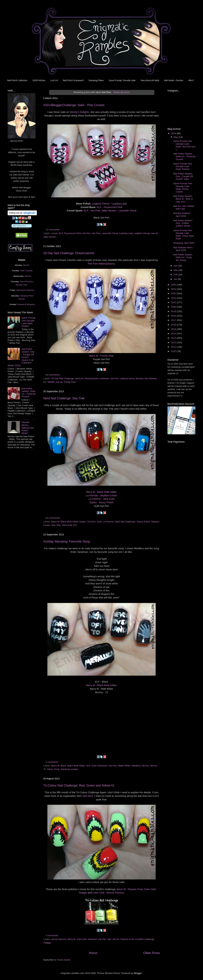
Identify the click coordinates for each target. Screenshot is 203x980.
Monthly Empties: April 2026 (182, 215)
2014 (174, 334)
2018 (174, 316)
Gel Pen (86, 233)
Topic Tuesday (26, 271)
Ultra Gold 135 (69, 525)
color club (82, 939)
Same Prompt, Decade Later (122, 81)
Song (57, 769)
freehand (104, 378)
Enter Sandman (99, 766)
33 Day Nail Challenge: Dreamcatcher (69, 253)
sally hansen (50, 237)
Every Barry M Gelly (150, 81)
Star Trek (56, 525)
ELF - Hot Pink (92, 211)
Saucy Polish (143, 522)
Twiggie (47, 943)
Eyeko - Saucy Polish (101, 502)
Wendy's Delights (79, 112)
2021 (174, 302)
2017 (174, 320)
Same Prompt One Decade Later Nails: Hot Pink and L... (184, 145)
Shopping (31, 304)
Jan (176, 279)
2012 (174, 342)
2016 (174, 325)
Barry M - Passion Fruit (130, 889)
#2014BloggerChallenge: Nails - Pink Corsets (74, 105)
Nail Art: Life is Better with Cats (184, 207)
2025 (174, 285)
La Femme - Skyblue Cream (101, 495)
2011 (174, 347)
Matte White (124, 766)
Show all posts (121, 92)
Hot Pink (96, 233)
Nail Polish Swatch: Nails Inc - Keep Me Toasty (183, 257)
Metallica (136, 766)
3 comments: (53, 762)
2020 (174, 307)
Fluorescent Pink (72, 233)
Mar (176, 270)
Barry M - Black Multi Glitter (102, 492)
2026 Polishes (39, 81)
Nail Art (26, 265)
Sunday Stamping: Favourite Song (66, 541)
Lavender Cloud (110, 233)
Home (93, 953)
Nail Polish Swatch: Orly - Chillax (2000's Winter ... (183, 223)
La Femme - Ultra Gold (102, 499)
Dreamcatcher (92, 378)
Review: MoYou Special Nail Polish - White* (27, 428)
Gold (99, 522)
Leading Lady (126, 233)
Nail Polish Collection (17, 81)
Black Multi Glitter (69, 522)
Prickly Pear (70, 382)
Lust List (54, 81)
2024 (174, 289)
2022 (174, 298)
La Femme (108, 522)
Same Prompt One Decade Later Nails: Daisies (29, 322)
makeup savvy (127, 378)
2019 (174, 311)
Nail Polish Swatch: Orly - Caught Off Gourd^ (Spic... (183, 176)
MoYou (145, 766)
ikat (109, 939)
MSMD (51, 382)
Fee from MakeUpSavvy (101, 264)
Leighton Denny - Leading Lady (109, 204)
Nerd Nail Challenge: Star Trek (64, 398)
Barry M (79, 378)
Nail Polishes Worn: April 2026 (183, 249)
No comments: (53, 375)
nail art (155, 233)
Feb (176, 275)
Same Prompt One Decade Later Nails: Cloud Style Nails (184, 235)
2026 (174, 133)
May (176, 137)
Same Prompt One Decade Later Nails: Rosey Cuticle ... (183, 188)
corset (54, 233)
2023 (174, 293)
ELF (61, 233)
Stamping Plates (96, 81)
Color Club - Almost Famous (108, 893)
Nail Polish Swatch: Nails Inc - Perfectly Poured (29, 393)
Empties (21, 304)
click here (88, 796)
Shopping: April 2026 (184, 243)
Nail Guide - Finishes (174, 81)
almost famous (59, 939)
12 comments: (53, 230)
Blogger (138, 973)
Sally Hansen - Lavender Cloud (119, 211)
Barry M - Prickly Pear (101, 356)
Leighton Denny (142, 233)
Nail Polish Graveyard (73, 81)
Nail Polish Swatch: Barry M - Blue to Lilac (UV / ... (183, 199)
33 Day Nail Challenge (63, 378)
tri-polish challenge (145, 939)
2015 (174, 329)
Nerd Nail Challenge (125, 522)
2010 (174, 351)
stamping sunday (69, 769)
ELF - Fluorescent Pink (110, 207)
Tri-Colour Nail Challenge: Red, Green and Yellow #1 (79, 785)
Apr (176, 266)
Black (63, 766)
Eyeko (83, 522)
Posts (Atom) (64, 960)
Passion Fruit (127, 939)
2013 (174, 338)
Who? (191, 81)
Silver (50, 769)
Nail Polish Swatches (25, 290)
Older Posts (151, 953)
